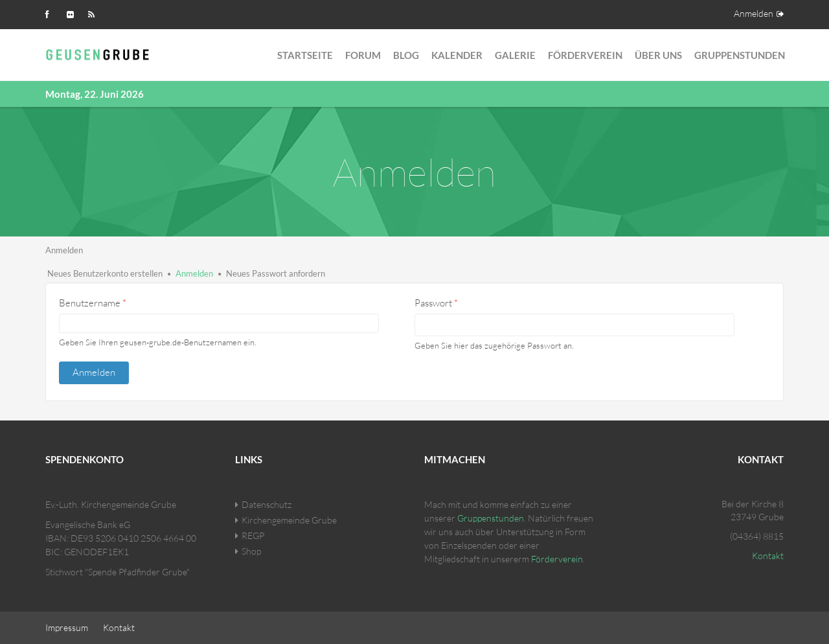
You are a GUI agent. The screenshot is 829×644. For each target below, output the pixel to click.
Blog (406, 55)
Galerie (515, 55)
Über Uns (658, 55)
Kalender (457, 55)
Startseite (305, 55)
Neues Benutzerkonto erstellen (105, 273)
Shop (251, 551)
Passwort (436, 303)
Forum (363, 55)
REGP (253, 535)
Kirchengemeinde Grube (289, 520)
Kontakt (768, 556)
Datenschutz (267, 504)
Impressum (67, 627)
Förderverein (585, 55)
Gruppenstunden (740, 55)
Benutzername (93, 303)
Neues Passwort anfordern (276, 273)
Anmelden (754, 13)
